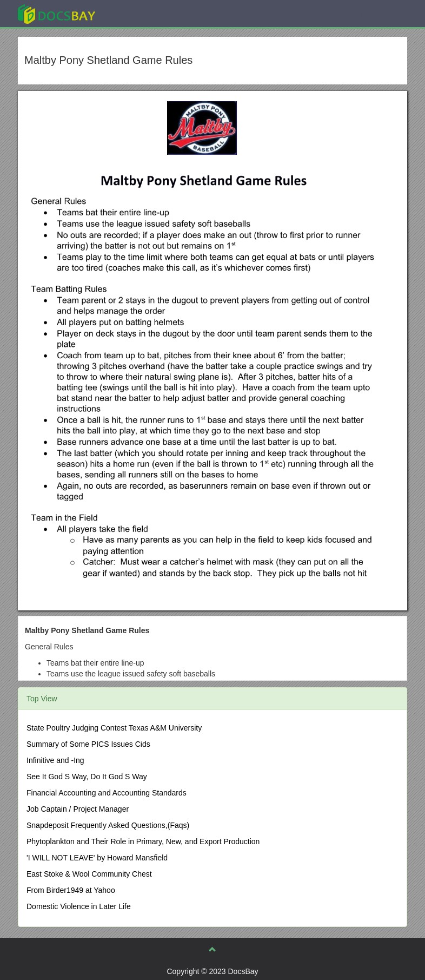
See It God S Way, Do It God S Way (87, 777)
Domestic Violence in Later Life (79, 906)
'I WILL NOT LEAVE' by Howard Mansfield (97, 858)
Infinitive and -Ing (55, 760)
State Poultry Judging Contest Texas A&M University (114, 728)
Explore (138, 13)
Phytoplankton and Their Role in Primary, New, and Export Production (143, 841)
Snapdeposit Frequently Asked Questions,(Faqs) (108, 825)
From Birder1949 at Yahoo (71, 890)
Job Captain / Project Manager (78, 809)
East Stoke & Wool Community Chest (89, 874)
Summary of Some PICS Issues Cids (88, 744)
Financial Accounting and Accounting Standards (107, 793)
